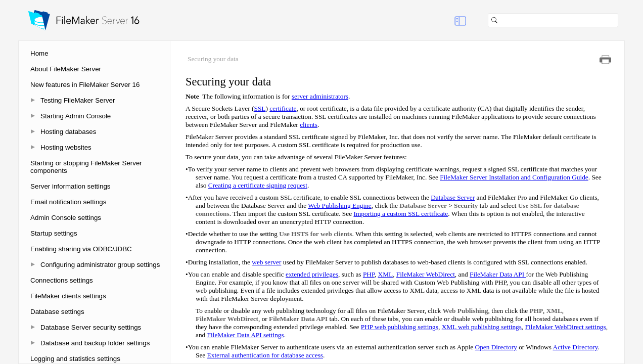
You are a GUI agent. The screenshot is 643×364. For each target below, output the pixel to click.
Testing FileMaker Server (78, 100)
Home (39, 53)
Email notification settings (68, 202)
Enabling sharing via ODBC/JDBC (81, 249)
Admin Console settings (66, 218)
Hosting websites (66, 147)
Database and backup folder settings (95, 343)
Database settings (57, 312)
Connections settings (62, 280)
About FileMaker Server (66, 69)
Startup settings (54, 233)
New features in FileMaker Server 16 (85, 85)
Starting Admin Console (76, 116)
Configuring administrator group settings (100, 265)
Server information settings (71, 186)
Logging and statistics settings (75, 359)
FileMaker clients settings (68, 296)
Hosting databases (68, 132)
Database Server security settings (91, 327)
